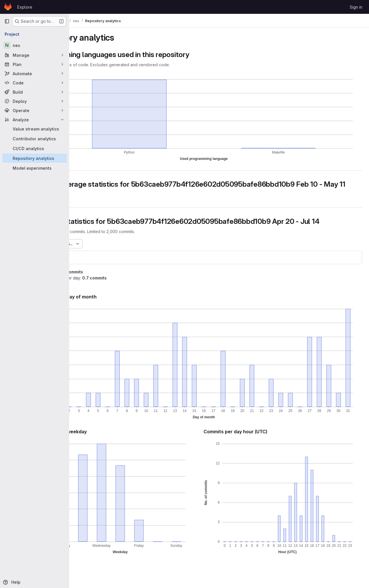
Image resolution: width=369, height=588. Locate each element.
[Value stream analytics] (35, 129)
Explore (25, 7)
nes (84, 266)
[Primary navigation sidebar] (7, 21)
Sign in (356, 7)
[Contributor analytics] (35, 139)
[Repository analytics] (35, 158)
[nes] (35, 45)
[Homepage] (8, 7)
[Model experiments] (35, 168)
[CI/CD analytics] (35, 148)
